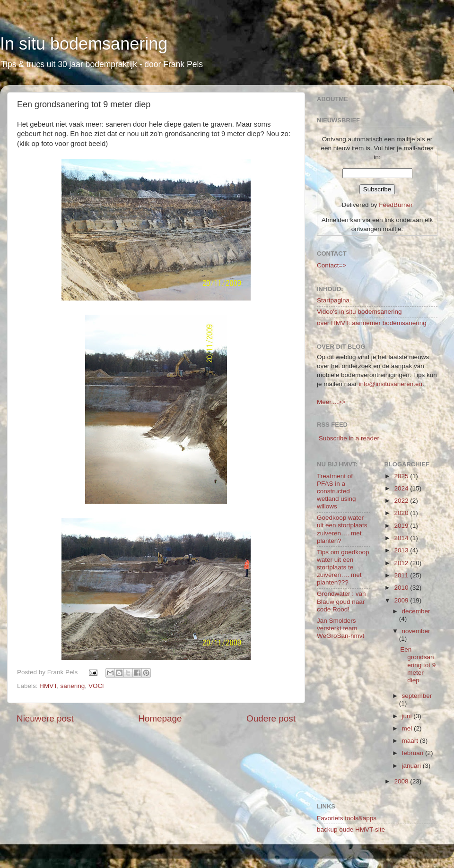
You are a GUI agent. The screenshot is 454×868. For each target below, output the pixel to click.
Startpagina (333, 300)
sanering (73, 686)
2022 (402, 501)
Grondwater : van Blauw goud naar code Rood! (341, 601)
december (416, 611)
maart (411, 741)
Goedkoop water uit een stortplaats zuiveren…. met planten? (342, 529)
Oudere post (271, 718)
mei (408, 728)
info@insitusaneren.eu (391, 384)
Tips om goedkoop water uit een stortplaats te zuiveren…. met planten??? (343, 567)
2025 (402, 476)
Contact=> (332, 265)
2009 (402, 600)
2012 (402, 563)
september (417, 696)
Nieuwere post (45, 718)
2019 (402, 526)
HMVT (48, 686)
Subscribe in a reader (349, 438)
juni (408, 716)
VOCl (96, 686)
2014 (402, 538)
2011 (402, 575)
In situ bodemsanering (84, 44)
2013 (402, 550)
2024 (402, 488)
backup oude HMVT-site (351, 829)
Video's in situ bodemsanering (359, 312)
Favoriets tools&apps (347, 818)
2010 (402, 588)
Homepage (160, 718)
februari (414, 753)
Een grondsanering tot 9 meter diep (418, 665)
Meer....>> (331, 402)
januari (412, 766)
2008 (402, 781)
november (416, 631)
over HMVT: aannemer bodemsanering (372, 323)
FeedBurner (396, 205)
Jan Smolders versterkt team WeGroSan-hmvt (340, 628)
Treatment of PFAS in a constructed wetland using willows (336, 491)
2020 (402, 513)
